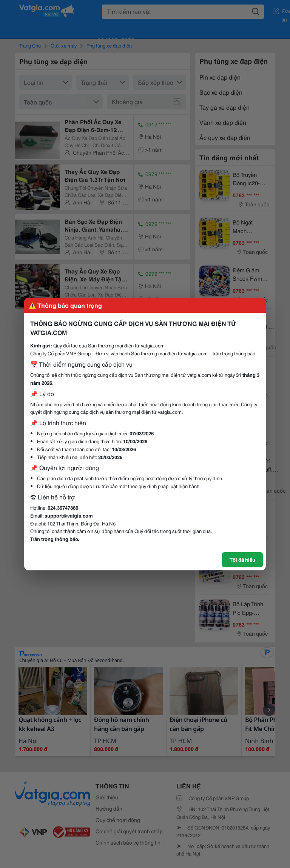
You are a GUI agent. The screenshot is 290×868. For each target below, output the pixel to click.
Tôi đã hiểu (242, 559)
